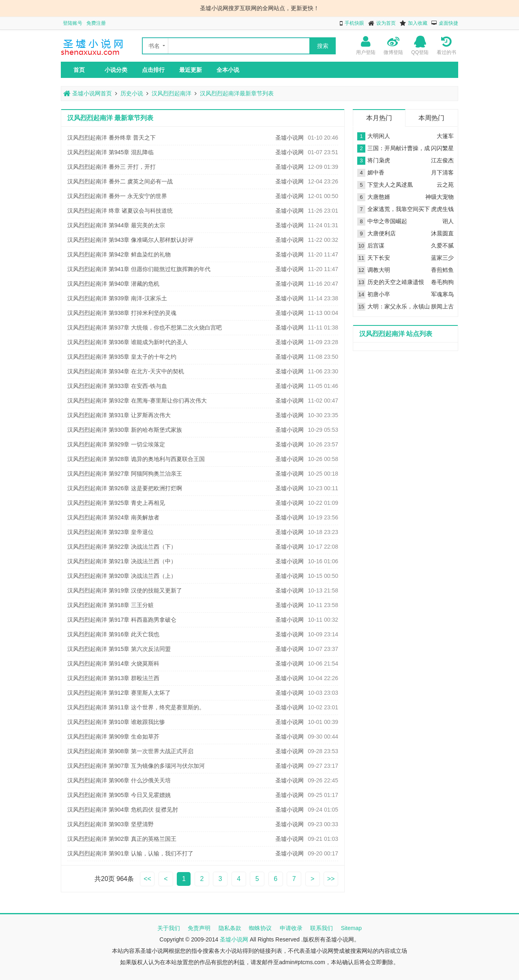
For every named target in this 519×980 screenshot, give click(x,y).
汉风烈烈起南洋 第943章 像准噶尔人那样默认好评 (130, 240)
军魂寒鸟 (442, 294)
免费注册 (96, 23)
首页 (79, 70)
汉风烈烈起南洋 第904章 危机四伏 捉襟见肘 (123, 810)
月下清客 (442, 172)
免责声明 (199, 928)
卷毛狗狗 (442, 282)
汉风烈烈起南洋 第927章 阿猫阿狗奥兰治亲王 (125, 474)
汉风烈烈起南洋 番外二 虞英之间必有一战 (120, 181)
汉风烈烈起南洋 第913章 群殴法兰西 (113, 678)
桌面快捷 (448, 23)
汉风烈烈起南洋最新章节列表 (237, 93)
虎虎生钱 (442, 209)
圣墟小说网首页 (88, 93)
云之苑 (445, 185)
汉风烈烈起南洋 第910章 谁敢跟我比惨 (116, 722)
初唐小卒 (379, 294)
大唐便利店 (382, 233)
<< (147, 879)
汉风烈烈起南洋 (172, 93)
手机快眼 (354, 23)
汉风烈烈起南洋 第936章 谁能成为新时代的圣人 (128, 342)
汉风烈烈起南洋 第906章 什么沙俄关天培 (119, 780)
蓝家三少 (442, 258)
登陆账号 (73, 23)
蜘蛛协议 (260, 928)
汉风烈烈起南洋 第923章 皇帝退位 (110, 532)
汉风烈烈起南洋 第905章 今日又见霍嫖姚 (119, 795)
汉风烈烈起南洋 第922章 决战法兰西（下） (122, 547)
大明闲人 (379, 136)
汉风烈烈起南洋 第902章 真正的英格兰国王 (122, 839)
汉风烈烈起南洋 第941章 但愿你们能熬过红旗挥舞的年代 (139, 269)
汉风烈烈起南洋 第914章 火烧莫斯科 (113, 663)
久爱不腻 (442, 246)
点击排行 (153, 70)
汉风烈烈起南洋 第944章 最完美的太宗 (116, 225)
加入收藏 (418, 23)
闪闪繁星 (442, 148)
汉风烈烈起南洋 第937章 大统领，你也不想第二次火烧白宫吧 (145, 327)
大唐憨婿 (379, 197)
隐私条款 (230, 928)
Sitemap (351, 928)
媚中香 (376, 172)
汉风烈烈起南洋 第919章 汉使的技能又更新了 (125, 590)
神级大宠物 (440, 197)
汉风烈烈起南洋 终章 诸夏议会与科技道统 (120, 211)
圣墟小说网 (290, 138)
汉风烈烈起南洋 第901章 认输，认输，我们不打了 (130, 853)
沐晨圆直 (442, 233)
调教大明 (379, 270)
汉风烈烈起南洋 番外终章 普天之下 (112, 138)
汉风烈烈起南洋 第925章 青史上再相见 (116, 503)
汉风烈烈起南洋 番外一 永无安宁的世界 (117, 196)
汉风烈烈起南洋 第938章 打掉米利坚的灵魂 (122, 313)
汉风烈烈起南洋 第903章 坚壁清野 (110, 824)
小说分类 (116, 70)
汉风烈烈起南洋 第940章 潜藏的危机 (113, 284)
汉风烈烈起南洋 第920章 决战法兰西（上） (122, 576)
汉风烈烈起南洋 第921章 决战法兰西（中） (122, 561)
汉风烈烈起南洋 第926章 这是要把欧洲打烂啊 (125, 488)
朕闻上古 (442, 306)
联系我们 (322, 928)
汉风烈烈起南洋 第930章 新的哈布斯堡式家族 (125, 430)
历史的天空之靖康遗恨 (396, 282)
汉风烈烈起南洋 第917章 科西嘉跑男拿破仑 (122, 620)
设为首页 (386, 23)
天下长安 (379, 258)
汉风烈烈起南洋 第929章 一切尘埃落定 (116, 444)
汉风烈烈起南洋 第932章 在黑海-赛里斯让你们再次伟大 (137, 401)
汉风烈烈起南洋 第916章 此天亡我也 (113, 634)
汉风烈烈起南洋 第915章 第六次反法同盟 (119, 649)
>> (331, 879)
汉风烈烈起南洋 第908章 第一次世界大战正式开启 (130, 751)
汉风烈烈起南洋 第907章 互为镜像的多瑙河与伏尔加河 (136, 766)
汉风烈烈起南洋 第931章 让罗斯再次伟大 (119, 415)
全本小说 (228, 70)
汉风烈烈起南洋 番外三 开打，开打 (112, 167)
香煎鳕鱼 (442, 270)
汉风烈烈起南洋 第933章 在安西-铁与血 (117, 386)
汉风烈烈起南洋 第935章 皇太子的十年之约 (122, 357)
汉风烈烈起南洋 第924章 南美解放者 (113, 517)
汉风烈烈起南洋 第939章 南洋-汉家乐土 (117, 298)
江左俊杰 (442, 160)
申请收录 (291, 928)
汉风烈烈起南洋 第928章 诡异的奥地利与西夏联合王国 (136, 459)
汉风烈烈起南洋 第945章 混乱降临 (110, 152)
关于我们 (169, 928)
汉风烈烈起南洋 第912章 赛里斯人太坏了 (119, 693)
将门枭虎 (379, 160)
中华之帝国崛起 (387, 221)
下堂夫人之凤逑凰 (390, 185)
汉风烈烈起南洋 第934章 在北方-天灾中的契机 (126, 371)
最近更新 (191, 70)
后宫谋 (376, 246)
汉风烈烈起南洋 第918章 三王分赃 (110, 605)
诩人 (448, 221)
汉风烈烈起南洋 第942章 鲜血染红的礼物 (119, 254)
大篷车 (445, 136)
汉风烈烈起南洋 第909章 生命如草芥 (113, 737)
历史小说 (132, 93)
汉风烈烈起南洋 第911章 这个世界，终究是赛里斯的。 (136, 707)
